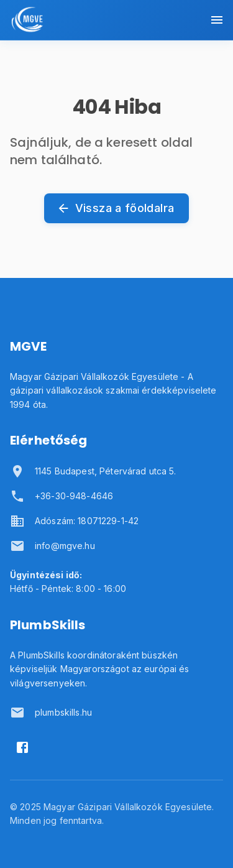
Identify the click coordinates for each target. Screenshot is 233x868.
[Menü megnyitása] (217, 20)
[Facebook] (22, 747)
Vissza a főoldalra (116, 208)
